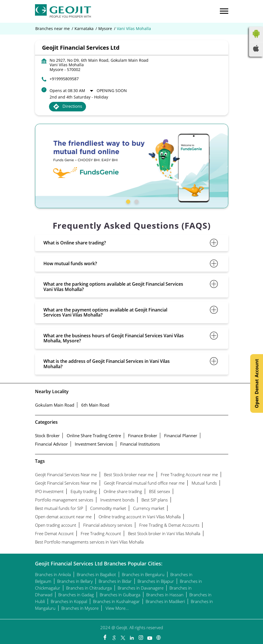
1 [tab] (127, 201)
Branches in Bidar (115, 581)
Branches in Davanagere (141, 588)
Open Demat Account (257, 383)
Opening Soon (112, 90)
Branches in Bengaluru (143, 574)
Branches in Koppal (69, 601)
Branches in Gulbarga (120, 595)
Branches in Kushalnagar (116, 601)
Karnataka (84, 29)
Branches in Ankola (53, 574)
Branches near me (53, 29)
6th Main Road (95, 405)
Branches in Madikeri (165, 601)
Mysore (105, 29)
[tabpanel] (132, 166)
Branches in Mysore (80, 608)
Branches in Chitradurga (89, 588)
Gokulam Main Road (55, 405)
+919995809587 (64, 79)
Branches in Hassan (165, 595)
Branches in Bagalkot (96, 574)
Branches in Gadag (76, 595)
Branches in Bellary (75, 581)
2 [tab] (136, 201)
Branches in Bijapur (156, 581)
